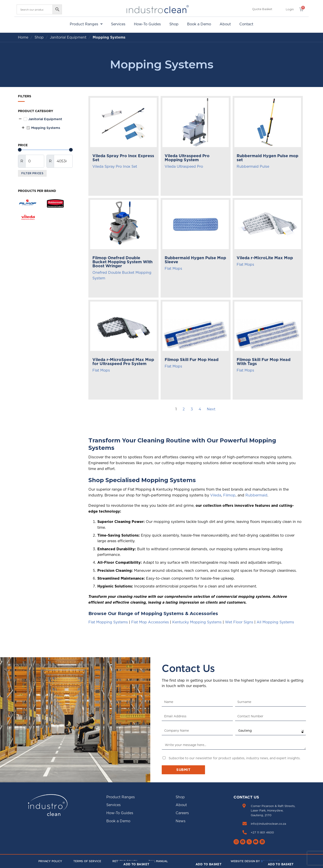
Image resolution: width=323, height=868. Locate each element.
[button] (290, 9)
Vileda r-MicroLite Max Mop (265, 258)
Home (23, 37)
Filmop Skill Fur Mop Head (192, 360)
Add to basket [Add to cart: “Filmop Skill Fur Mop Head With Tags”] (281, 864)
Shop (174, 24)
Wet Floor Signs (239, 622)
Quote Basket (262, 9)
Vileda (216, 495)
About (225, 24)
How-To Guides (147, 24)
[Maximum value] (63, 161)
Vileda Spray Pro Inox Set (115, 166)
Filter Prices (32, 173)
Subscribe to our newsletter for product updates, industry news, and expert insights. (235, 758)
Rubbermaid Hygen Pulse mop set (267, 158)
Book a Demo (199, 24)
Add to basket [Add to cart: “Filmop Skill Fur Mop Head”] (208, 864)
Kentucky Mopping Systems (197, 622)
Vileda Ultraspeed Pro (184, 166)
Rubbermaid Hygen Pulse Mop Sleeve (195, 260)
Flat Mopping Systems (108, 622)
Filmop (229, 495)
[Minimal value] (45, 150)
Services (118, 24)
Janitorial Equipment (68, 37)
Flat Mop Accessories (150, 622)
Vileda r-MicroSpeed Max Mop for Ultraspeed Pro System (123, 362)
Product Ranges (86, 24)
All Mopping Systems (275, 622)
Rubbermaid (256, 495)
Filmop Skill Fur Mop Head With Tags (264, 362)
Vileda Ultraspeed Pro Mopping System (187, 158)
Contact (246, 24)
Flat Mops (173, 268)
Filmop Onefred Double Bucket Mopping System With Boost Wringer (122, 262)
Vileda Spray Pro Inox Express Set (123, 158)
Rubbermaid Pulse (253, 166)
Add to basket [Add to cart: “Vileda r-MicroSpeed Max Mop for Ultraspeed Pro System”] (136, 864)
